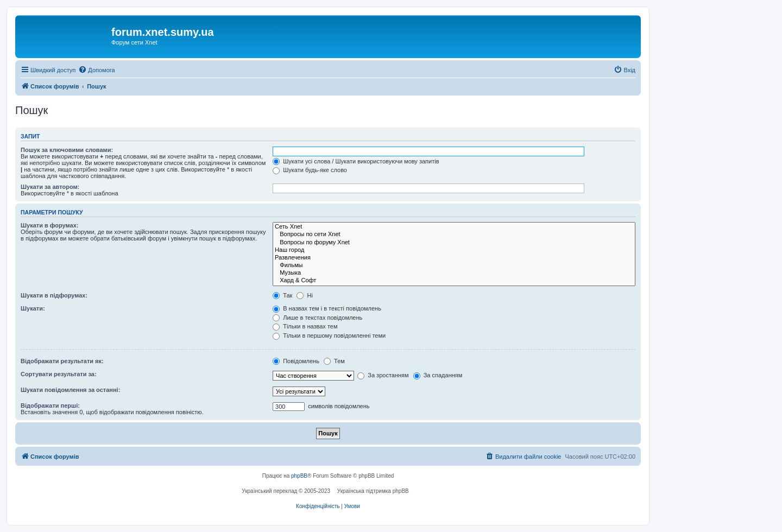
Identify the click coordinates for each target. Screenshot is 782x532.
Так (282, 295)
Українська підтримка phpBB (373, 491)
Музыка (454, 273)
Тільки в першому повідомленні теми (329, 335)
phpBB (299, 476)
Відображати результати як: (62, 361)
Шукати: (33, 308)
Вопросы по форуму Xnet (454, 243)
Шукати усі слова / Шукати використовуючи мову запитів (356, 161)
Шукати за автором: (50, 187)
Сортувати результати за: (59, 374)
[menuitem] (96, 70)
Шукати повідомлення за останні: (70, 390)
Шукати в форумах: (49, 225)
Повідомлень (296, 361)
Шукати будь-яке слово (310, 170)
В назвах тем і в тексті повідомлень (327, 308)
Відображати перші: (50, 406)
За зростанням (383, 375)
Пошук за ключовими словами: (67, 150)
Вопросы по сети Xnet (454, 235)
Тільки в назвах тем (305, 326)
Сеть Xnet (454, 227)
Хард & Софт (454, 281)
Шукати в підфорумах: (54, 295)
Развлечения (454, 258)
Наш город (454, 250)
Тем (334, 361)
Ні (304, 295)
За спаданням (438, 375)
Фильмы (454, 265)
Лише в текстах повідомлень (317, 318)
